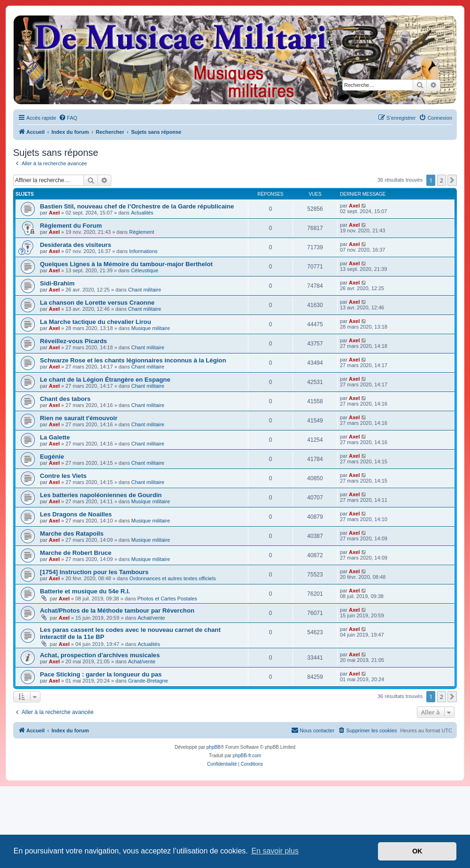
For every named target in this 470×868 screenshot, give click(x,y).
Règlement (142, 232)
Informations (143, 251)
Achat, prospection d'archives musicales (100, 655)
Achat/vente (151, 618)
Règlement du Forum (71, 226)
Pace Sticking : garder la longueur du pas (101, 674)
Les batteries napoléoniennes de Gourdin (101, 495)
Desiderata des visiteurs (76, 245)
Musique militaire (151, 328)
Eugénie (52, 457)
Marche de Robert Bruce (76, 553)
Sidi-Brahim (57, 283)
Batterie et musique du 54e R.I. (85, 591)
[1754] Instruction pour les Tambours (94, 572)
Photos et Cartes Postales (167, 599)
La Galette (55, 437)
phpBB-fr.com (247, 756)
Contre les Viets (63, 476)
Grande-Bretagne (148, 681)
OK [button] (417, 851)
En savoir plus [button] (275, 851)
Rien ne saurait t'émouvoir (79, 418)
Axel (54, 213)
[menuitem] (68, 118)
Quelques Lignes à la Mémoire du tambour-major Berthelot (126, 264)
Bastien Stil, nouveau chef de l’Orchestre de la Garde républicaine (137, 206)
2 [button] (442, 180)
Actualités (142, 213)
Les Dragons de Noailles (76, 514)
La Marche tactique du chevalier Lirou (96, 322)
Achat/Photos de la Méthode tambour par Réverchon (117, 611)
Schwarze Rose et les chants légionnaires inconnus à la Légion (133, 360)
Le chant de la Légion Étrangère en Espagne (105, 380)
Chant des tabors (65, 399)
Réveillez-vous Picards (73, 341)
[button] (452, 180)
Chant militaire (145, 290)
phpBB (214, 747)
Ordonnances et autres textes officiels (173, 578)
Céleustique (145, 270)
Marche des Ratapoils (72, 534)
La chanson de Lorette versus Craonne (97, 303)
